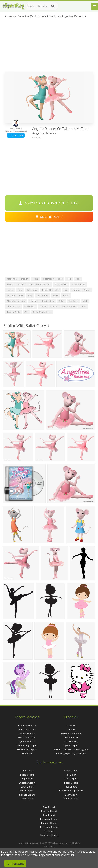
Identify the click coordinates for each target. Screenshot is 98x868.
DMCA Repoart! (49, 217)
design (25, 279)
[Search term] (42, 6)
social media (61, 284)
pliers (35, 279)
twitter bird (43, 295)
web (85, 301)
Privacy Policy (71, 742)
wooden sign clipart (27, 745)
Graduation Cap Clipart (71, 791)
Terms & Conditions (71, 734)
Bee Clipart (71, 787)
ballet (61, 301)
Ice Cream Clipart (49, 827)
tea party (74, 301)
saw (30, 295)
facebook (32, 290)
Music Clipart (27, 791)
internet (34, 301)
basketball (30, 306)
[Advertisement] (49, 46)
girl (26, 312)
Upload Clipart (71, 745)
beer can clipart (27, 729)
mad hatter (48, 301)
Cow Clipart (49, 807)
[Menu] (95, 6)
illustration (48, 279)
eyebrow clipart (27, 742)
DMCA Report (71, 737)
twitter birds (13, 312)
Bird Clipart (49, 815)
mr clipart (27, 753)
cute (20, 290)
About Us (71, 725)
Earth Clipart (27, 787)
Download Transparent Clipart (49, 203)
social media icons (42, 312)
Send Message (16, 135)
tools (56, 295)
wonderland (78, 284)
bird (60, 279)
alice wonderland (16, 301)
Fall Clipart (71, 775)
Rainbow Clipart (71, 799)
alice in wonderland (40, 284)
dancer (54, 306)
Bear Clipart (71, 795)
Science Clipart (27, 795)
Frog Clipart (27, 779)
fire (65, 290)
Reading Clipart (49, 811)
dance (10, 290)
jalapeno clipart (27, 734)
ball (84, 306)
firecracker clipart (27, 737)
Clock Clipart (71, 779)
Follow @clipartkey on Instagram (71, 749)
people (10, 284)
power (22, 284)
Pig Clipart (49, 831)
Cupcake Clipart (27, 783)
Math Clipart (27, 771)
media (43, 306)
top (69, 279)
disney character (50, 290)
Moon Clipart (71, 771)
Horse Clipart (71, 783)
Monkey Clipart (49, 823)
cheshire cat (13, 306)
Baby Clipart (27, 799)
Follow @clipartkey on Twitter (71, 753)
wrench (11, 295)
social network (70, 306)
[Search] (53, 6)
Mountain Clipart (49, 835)
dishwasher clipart (27, 749)
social (87, 290)
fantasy (76, 290)
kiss (21, 295)
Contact (71, 729)
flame (66, 295)
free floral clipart (27, 725)
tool (78, 279)
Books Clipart (27, 775)
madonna (12, 279)
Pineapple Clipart (49, 819)
